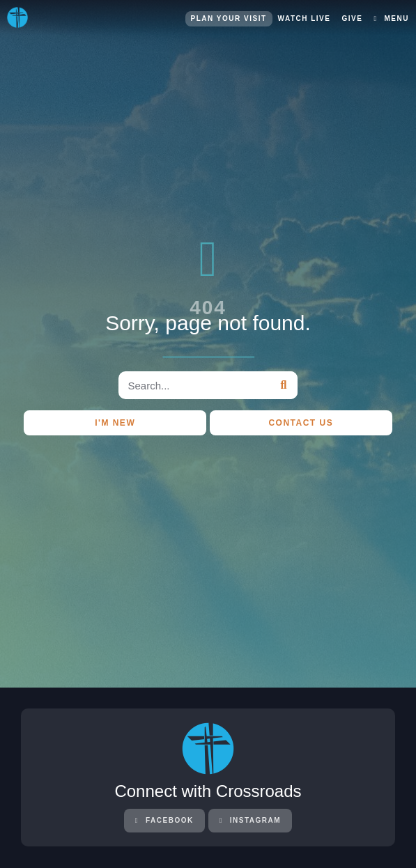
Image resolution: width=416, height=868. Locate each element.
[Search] (284, 385)
